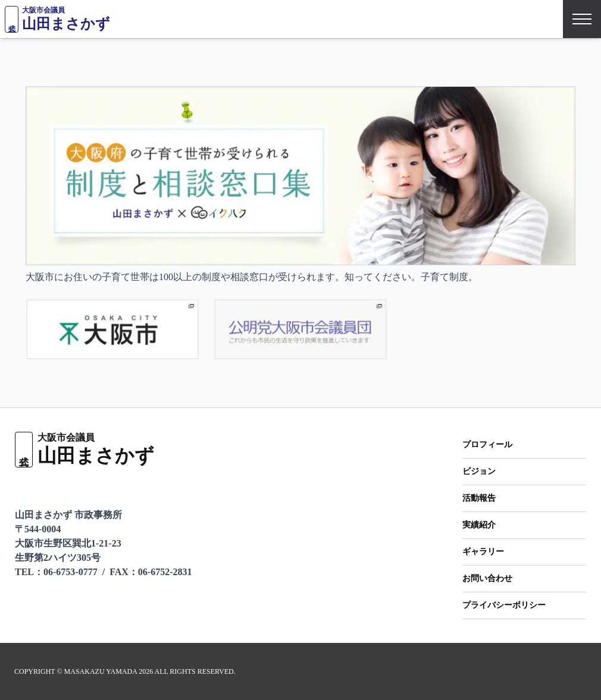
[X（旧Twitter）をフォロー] (55, 487)
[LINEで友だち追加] (22, 487)
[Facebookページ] (86, 487)
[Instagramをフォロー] (116, 487)
